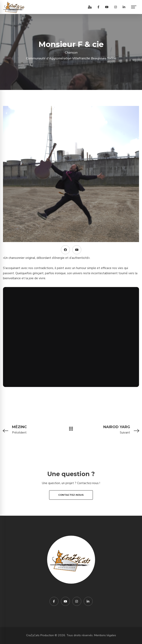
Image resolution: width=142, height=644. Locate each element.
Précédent (28, 429)
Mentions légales (105, 635)
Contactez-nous (71, 495)
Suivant (114, 429)
